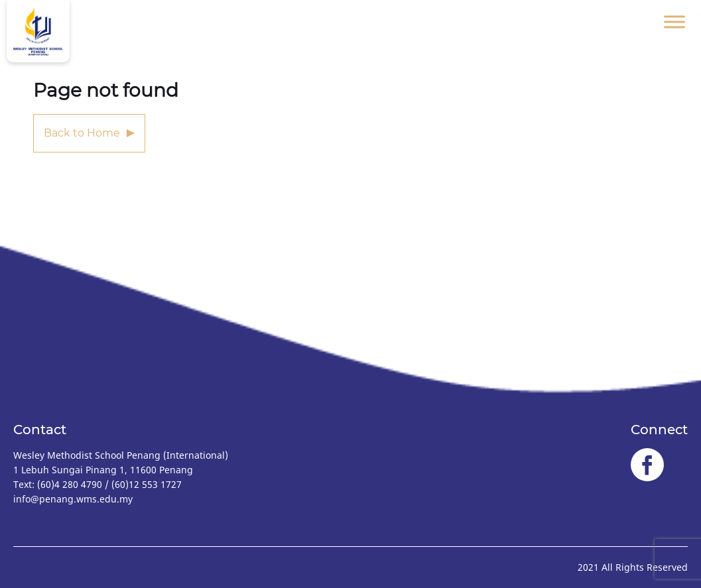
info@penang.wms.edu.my (73, 499)
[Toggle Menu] (674, 22)
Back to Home (82, 133)
